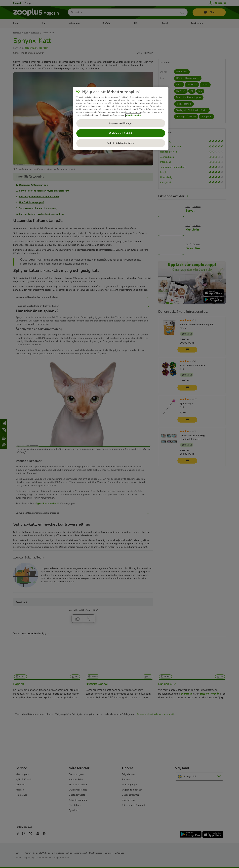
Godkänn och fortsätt (121, 133)
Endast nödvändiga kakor (121, 143)
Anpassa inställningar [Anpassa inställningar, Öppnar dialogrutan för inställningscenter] (121, 123)
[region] (121, 118)
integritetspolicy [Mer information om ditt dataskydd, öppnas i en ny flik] (133, 115)
